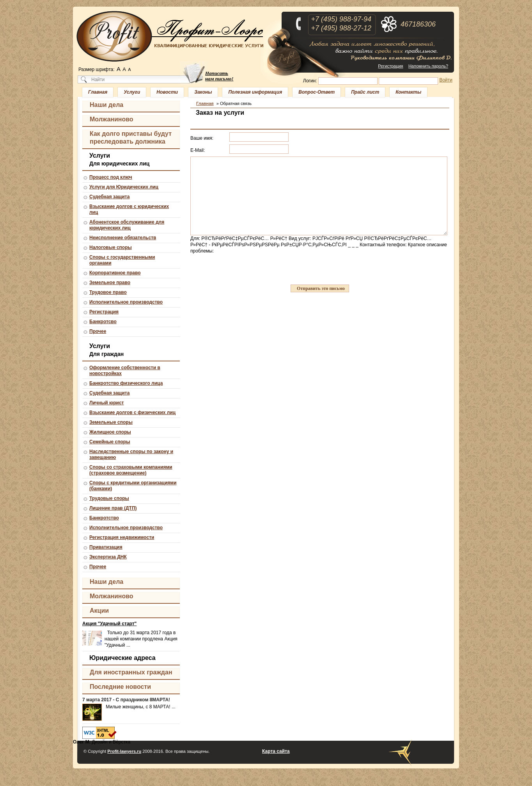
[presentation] (250, 269)
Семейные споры (110, 442)
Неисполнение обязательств (123, 238)
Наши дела (106, 105)
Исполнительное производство (126, 302)
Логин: (310, 81)
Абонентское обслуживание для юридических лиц (127, 225)
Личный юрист (106, 403)
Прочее (98, 331)
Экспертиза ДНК (108, 557)
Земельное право (110, 283)
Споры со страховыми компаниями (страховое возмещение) (131, 470)
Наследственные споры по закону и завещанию (131, 454)
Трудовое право (108, 292)
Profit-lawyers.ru (124, 751)
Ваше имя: (202, 138)
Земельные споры (111, 422)
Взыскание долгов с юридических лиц (129, 209)
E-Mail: (198, 150)
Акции (99, 611)
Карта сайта (276, 751)
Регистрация (390, 66)
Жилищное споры (110, 432)
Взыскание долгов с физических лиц (132, 413)
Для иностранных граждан (131, 672)
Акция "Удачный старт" (109, 624)
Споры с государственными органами (122, 260)
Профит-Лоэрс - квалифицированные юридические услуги (170, 36)
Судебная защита (109, 197)
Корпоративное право (115, 273)
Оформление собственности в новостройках (125, 371)
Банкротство (104, 518)
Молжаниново (112, 119)
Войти (446, 80)
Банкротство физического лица (126, 383)
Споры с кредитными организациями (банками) (133, 486)
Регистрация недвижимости (122, 537)
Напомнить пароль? (428, 66)
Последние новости (120, 687)
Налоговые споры (111, 247)
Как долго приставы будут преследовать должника (131, 138)
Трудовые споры (109, 498)
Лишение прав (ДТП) (113, 508)
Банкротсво (103, 322)
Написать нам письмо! (219, 76)
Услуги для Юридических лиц (124, 187)
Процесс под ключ (111, 177)
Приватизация (106, 547)
